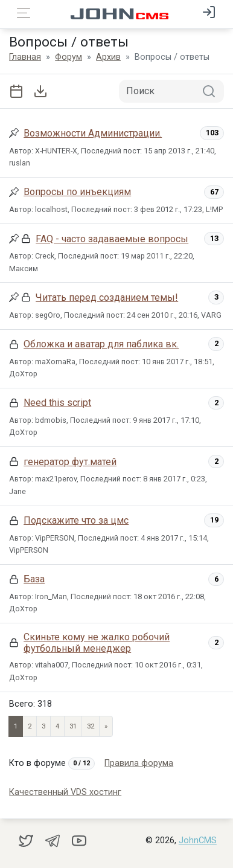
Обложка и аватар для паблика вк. (101, 344)
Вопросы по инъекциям (77, 192)
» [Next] (106, 726)
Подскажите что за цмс (76, 520)
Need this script (57, 403)
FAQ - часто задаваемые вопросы (112, 239)
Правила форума (139, 763)
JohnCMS (198, 841)
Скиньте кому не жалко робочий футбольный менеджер (97, 643)
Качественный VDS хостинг (65, 792)
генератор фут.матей (70, 462)
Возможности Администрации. (93, 133)
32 (91, 726)
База (34, 579)
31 (73, 726)
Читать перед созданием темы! (107, 297)
